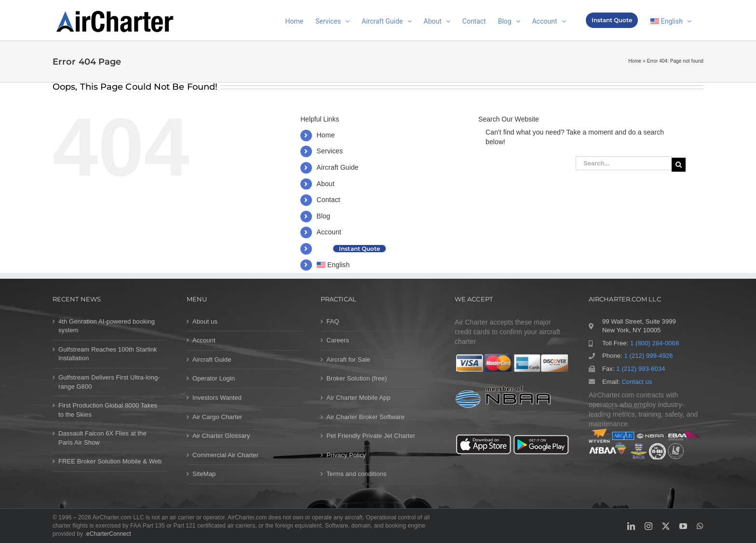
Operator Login (214, 378)
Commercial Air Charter (225, 455)
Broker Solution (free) (357, 378)
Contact (329, 200)
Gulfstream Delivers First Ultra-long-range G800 (109, 382)
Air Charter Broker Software (365, 417)
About (326, 184)
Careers (338, 340)
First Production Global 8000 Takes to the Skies (108, 410)
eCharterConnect (109, 534)
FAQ (333, 321)
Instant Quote (359, 249)
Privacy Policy (346, 455)
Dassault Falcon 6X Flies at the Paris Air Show (102, 438)
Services (330, 151)
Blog (324, 216)
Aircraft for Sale (348, 360)
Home (635, 61)
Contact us (637, 382)
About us (205, 321)
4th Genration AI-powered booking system (107, 326)
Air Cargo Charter (217, 417)
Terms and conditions (357, 474)
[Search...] (624, 163)
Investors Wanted (217, 398)
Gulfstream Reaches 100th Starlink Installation (108, 354)
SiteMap (204, 474)
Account (329, 232)
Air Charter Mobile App (358, 398)
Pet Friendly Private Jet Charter (371, 436)
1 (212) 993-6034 (641, 369)
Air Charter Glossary (221, 436)
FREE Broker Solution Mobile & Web (110, 461)
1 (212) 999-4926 (648, 356)
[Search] (679, 165)
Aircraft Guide (338, 167)
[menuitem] (671, 20)
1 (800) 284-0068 (655, 343)
